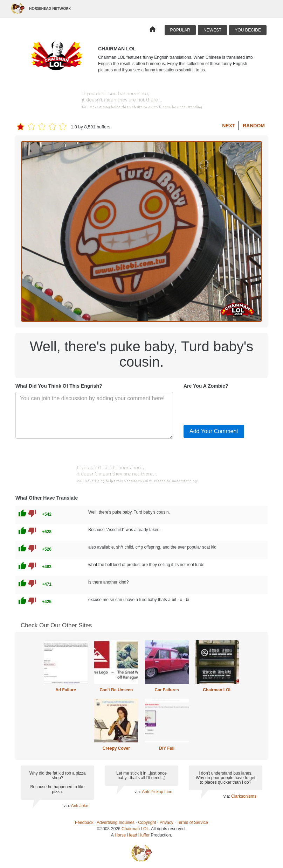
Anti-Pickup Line (157, 792)
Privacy (167, 823)
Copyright (147, 823)
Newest (212, 30)
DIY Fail (167, 748)
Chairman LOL (217, 690)
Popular (180, 30)
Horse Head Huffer (132, 835)
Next (229, 126)
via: (67, 806)
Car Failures (167, 690)
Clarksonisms (244, 796)
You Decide (248, 30)
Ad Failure (66, 690)
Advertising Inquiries (116, 823)
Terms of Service (192, 823)
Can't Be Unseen (116, 690)
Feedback (84, 823)
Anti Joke (80, 806)
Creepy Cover (116, 748)
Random (254, 126)
